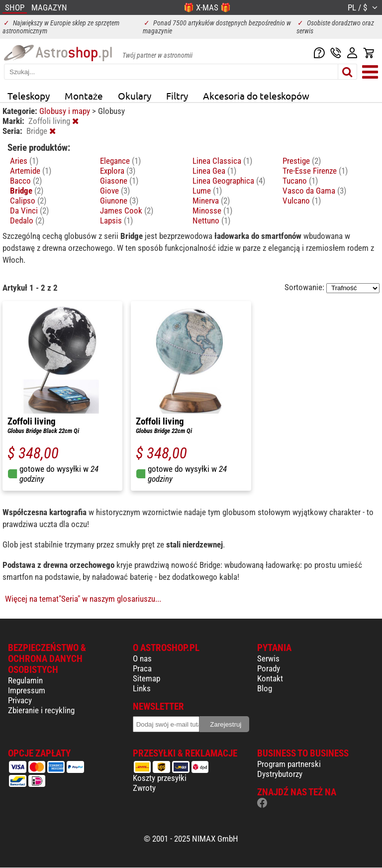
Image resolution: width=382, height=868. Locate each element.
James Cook (127, 211)
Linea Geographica (229, 181)
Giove (115, 191)
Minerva (211, 201)
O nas (142, 658)
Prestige (302, 161)
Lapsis (116, 220)
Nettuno (211, 220)
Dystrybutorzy (280, 774)
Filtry (177, 96)
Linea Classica (222, 161)
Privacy (20, 700)
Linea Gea (214, 171)
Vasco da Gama (314, 191)
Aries (24, 161)
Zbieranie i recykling (41, 710)
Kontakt (270, 678)
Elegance (120, 161)
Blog (265, 688)
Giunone (119, 201)
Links (142, 688)
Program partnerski (289, 764)
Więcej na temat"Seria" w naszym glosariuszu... (83, 599)
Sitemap (146, 678)
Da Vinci (29, 211)
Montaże (84, 96)
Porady (269, 668)
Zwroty (144, 788)
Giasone (119, 181)
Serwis (268, 658)
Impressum (27, 690)
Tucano (300, 181)
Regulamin (25, 680)
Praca (142, 668)
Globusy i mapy (66, 111)
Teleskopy (29, 96)
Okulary (135, 96)
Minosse (212, 211)
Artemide (31, 171)
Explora (118, 171)
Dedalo (27, 220)
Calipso (28, 201)
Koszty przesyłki (160, 778)
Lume (207, 191)
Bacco (26, 181)
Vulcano (302, 201)
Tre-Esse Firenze (315, 171)
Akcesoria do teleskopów (256, 96)
